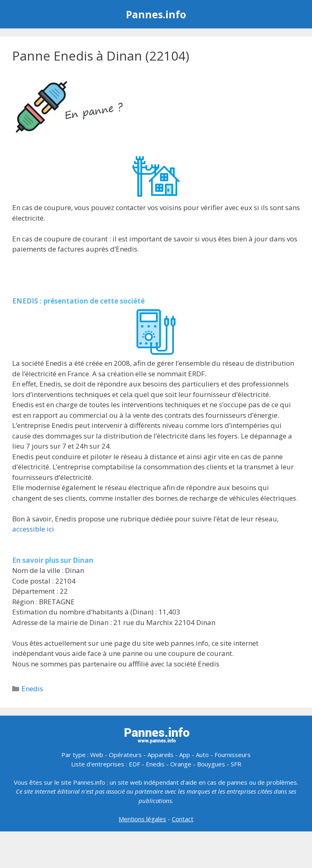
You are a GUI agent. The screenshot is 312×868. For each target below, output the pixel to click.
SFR (236, 764)
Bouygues (211, 764)
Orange (181, 764)
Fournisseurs (233, 755)
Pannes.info (156, 14)
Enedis (32, 689)
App (185, 755)
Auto (202, 755)
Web (97, 755)
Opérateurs (125, 755)
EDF (134, 764)
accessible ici (33, 529)
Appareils (160, 755)
